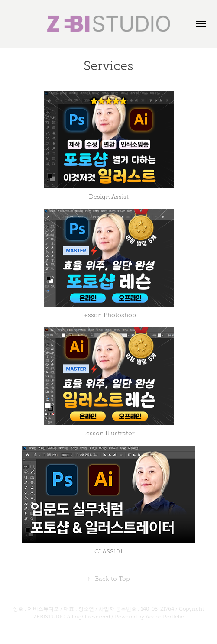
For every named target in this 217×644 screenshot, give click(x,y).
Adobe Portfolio (165, 617)
